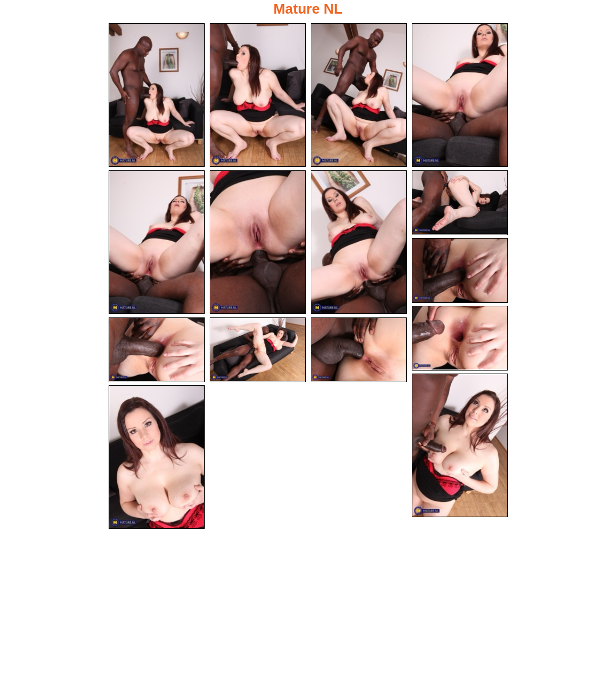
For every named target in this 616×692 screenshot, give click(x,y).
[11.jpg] (157, 350)
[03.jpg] (359, 95)
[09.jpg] (460, 270)
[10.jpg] (460, 338)
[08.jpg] (460, 203)
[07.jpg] (359, 242)
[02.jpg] (258, 95)
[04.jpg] (460, 95)
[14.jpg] (460, 445)
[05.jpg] (157, 242)
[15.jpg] (157, 457)
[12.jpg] (258, 350)
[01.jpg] (157, 95)
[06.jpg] (258, 242)
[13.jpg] (359, 350)
